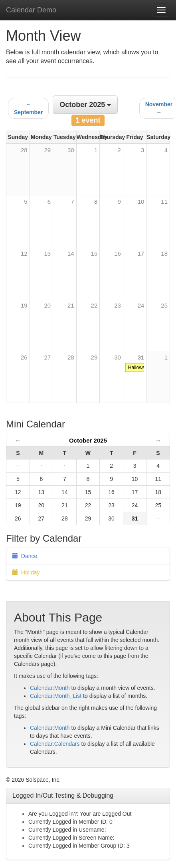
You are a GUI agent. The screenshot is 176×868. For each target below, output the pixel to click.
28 (71, 357)
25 (164, 305)
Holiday (26, 572)
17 (141, 253)
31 (141, 357)
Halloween (139, 367)
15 (94, 253)
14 (71, 253)
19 (24, 305)
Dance (25, 556)
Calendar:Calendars (55, 744)
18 (164, 253)
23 (118, 305)
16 (118, 253)
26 (24, 357)
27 (47, 357)
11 (164, 202)
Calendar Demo (31, 10)
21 (71, 305)
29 (94, 357)
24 (141, 305)
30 (118, 357)
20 (47, 305)
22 (94, 305)
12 (24, 253)
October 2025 (88, 440)
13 (47, 253)
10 (141, 202)
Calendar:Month (50, 688)
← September (28, 108)
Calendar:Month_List (56, 696)
